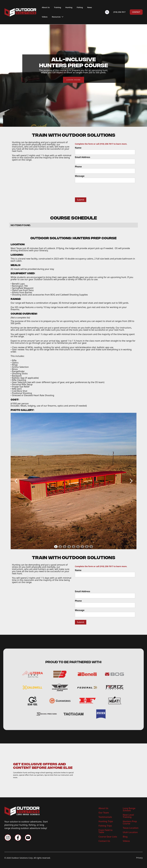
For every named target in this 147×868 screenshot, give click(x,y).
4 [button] (69, 547)
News (90, 7)
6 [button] (78, 547)
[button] (58, 16)
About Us (46, 7)
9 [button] (91, 547)
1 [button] (56, 547)
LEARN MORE (74, 80)
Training (58, 7)
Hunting (69, 7)
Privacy (139, 858)
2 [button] (60, 547)
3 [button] (65, 547)
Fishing (80, 7)
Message (80, 176)
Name (78, 148)
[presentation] (96, 190)
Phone (78, 167)
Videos (45, 17)
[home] (20, 12)
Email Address (83, 157)
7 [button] (82, 547)
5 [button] (74, 547)
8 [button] (87, 547)
